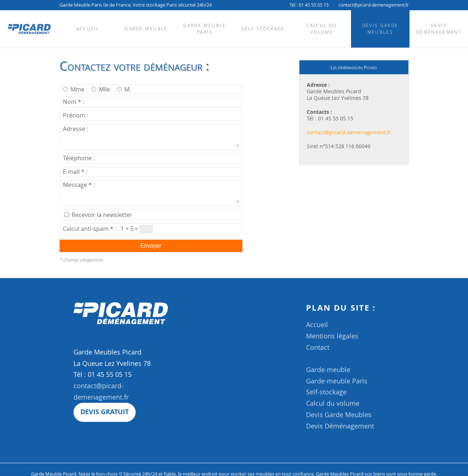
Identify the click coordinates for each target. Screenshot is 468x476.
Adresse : (151, 136)
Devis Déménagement (439, 29)
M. (124, 89)
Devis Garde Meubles (380, 29)
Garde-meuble (146, 29)
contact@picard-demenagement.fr (374, 5)
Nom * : (124, 102)
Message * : (151, 192)
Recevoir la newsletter (98, 215)
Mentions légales (332, 336)
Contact (318, 347)
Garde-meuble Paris (205, 29)
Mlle (101, 89)
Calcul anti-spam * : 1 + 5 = (108, 229)
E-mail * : (125, 172)
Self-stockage (263, 29)
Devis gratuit (105, 412)
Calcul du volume (322, 29)
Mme (75, 89)
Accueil (88, 29)
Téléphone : (129, 158)
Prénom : (126, 115)
